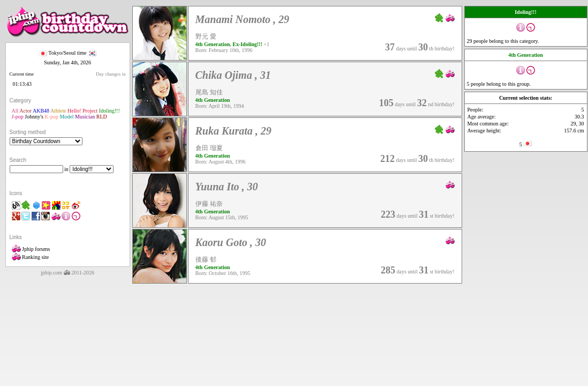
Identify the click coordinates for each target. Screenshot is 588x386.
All (15, 111)
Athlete (58, 111)
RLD (102, 117)
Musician (85, 117)
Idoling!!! (110, 111)
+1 (266, 44)
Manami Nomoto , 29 (243, 19)
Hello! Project (82, 111)
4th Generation (213, 44)
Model (66, 117)
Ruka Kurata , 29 (233, 131)
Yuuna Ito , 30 (227, 187)
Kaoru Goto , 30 (231, 242)
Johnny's (34, 117)
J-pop (18, 117)
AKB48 (41, 111)
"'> (46, 141)
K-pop (51, 117)
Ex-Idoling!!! (247, 44)
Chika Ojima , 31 (233, 75)
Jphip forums (31, 249)
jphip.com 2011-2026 (67, 273)
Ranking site (31, 257)
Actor (25, 111)
